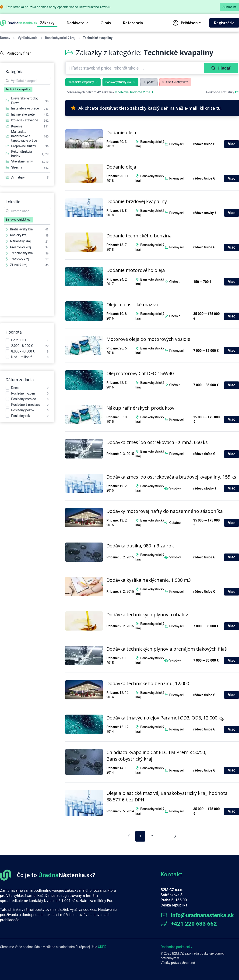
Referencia (133, 23)
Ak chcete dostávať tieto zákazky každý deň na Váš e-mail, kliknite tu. (146, 108)
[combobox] (135, 68)
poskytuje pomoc (212, 953)
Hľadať (221, 68)
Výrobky (175, 488)
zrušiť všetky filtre (175, 82)
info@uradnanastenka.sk (197, 915)
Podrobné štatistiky (223, 92)
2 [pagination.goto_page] (152, 836)
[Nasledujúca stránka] (175, 836)
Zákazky (47, 23)
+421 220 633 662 (189, 924)
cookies (90, 910)
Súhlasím (229, 7)
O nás (106, 23)
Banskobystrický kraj (60, 38)
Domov (5, 38)
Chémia (175, 282)
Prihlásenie (187, 23)
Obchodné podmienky (176, 947)
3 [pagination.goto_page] (164, 836)
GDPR (102, 947)
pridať (149, 82)
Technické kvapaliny (83, 82)
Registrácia (224, 23)
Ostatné (175, 523)
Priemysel (176, 144)
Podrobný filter (15, 53)
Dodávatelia (78, 23)
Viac (232, 144)
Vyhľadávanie (28, 38)
